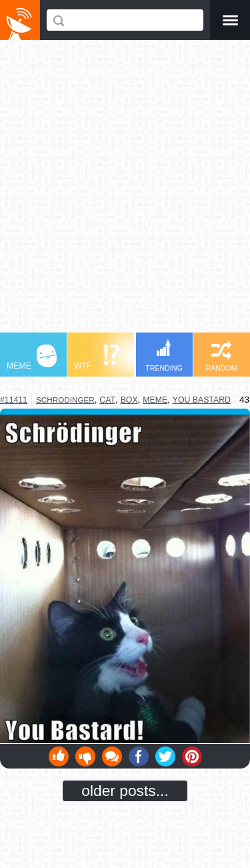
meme (155, 400)
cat (107, 400)
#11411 (14, 400)
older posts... (125, 791)
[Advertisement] (125, 193)
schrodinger (65, 400)
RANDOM (221, 356)
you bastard (202, 400)
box (129, 400)
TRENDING (164, 356)
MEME (32, 358)
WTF (97, 358)
